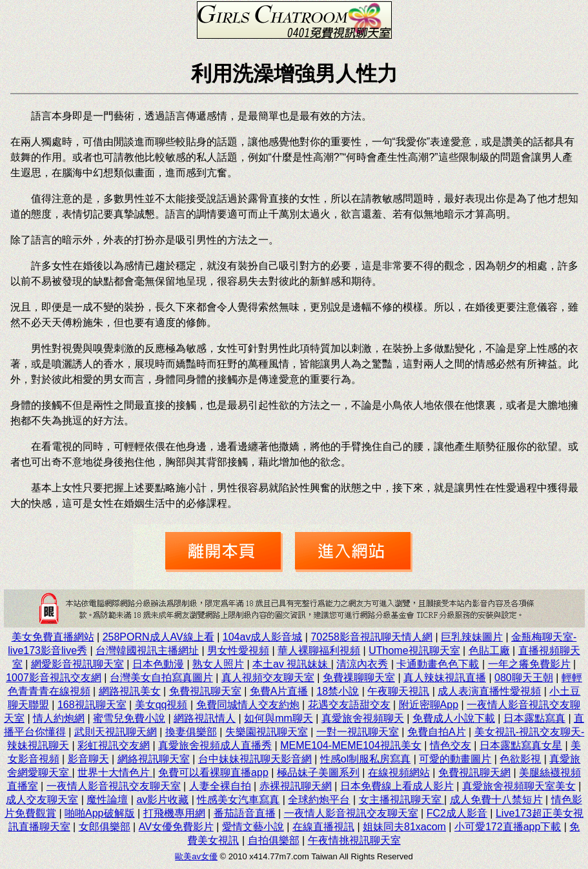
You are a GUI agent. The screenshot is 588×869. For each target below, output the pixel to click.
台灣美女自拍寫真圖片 (161, 678)
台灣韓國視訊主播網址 (147, 650)
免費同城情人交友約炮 (248, 705)
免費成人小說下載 (454, 718)
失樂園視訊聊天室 (267, 732)
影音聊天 (88, 759)
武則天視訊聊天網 (116, 732)
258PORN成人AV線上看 (158, 637)
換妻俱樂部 (191, 732)
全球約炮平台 (319, 800)
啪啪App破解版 (99, 813)
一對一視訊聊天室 (358, 732)
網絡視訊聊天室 (154, 759)
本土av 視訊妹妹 (292, 664)
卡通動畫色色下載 (438, 664)
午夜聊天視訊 (398, 691)
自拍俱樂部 (274, 840)
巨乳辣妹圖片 (472, 637)
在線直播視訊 (323, 827)
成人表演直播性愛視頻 (489, 691)
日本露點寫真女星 (521, 745)
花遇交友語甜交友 (349, 705)
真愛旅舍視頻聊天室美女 (519, 786)
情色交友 (451, 745)
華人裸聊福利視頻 (319, 650)
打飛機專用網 (174, 813)
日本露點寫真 (534, 718)
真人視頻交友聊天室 (268, 678)
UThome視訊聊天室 (414, 650)
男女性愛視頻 (238, 650)
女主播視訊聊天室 (401, 800)
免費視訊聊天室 (205, 691)
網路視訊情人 (205, 718)
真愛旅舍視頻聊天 (363, 718)
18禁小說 (338, 691)
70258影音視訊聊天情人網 (371, 637)
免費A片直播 (279, 691)
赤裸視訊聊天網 (296, 786)
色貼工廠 (489, 650)
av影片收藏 (162, 800)
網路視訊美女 (130, 691)
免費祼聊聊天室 (359, 678)
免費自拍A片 (437, 732)
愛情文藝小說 (253, 827)
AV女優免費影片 (176, 827)
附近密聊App (429, 705)
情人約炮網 (59, 718)
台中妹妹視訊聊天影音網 (255, 759)
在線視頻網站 (399, 772)
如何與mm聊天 (279, 718)
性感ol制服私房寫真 (365, 759)
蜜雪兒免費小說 (129, 718)
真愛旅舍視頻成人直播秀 (215, 745)
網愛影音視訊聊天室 (77, 664)
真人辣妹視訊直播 (445, 678)
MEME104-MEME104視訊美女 (351, 745)
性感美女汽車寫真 (238, 800)
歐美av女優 (196, 856)
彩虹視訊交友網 (114, 745)
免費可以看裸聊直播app (213, 772)
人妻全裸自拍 (220, 786)
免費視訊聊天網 (474, 772)
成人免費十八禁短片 (496, 800)
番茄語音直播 (245, 813)
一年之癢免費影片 (529, 664)
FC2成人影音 (457, 813)
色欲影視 (520, 759)
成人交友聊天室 (42, 800)
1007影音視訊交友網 (54, 678)
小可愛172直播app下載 (508, 827)
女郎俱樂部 (105, 827)
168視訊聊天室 (92, 705)
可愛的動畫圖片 (455, 759)
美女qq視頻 (161, 705)
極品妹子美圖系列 (318, 772)
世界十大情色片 (115, 772)
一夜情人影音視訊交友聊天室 (114, 786)
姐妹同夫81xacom (404, 827)
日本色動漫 (158, 664)
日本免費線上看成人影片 (397, 786)
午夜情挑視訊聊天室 (354, 840)
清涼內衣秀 (362, 664)
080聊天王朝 (524, 678)
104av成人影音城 (263, 637)
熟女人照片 (218, 664)
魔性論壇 (107, 800)
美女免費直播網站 (53, 637)
